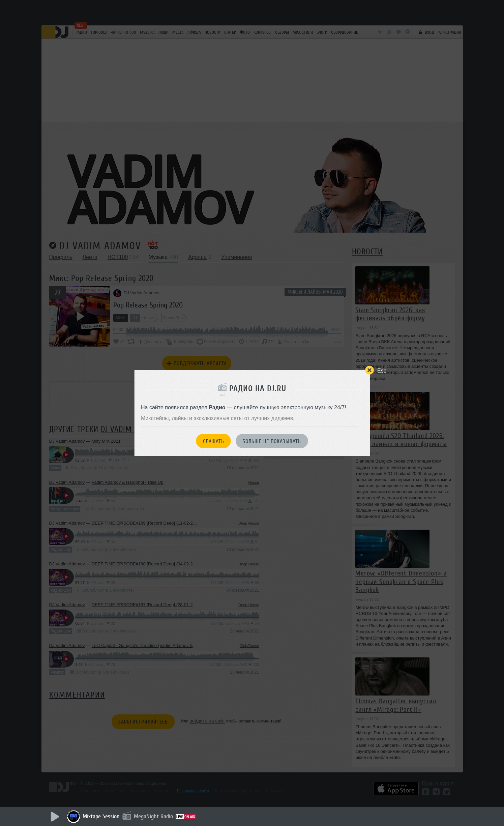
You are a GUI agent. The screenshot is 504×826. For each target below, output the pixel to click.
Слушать (214, 441)
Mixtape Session (101, 816)
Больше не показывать (272, 441)
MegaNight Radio (153, 816)
